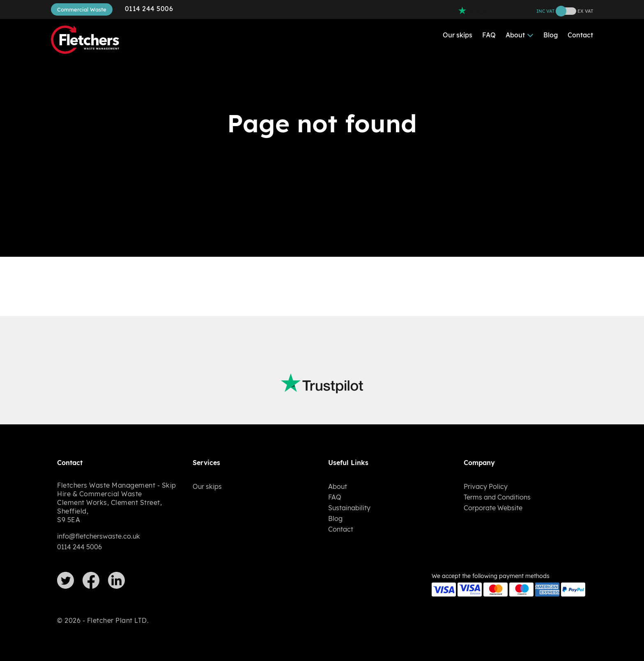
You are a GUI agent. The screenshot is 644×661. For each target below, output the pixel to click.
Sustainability (349, 508)
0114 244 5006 (149, 9)
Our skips (458, 35)
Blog (551, 35)
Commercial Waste (82, 9)
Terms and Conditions (497, 497)
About (515, 35)
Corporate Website (493, 508)
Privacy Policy (486, 486)
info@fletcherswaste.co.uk (99, 536)
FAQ (489, 35)
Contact (580, 35)
